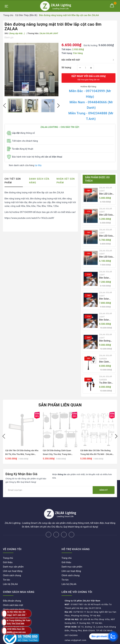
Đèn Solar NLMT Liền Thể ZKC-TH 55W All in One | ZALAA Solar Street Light (107, 278)
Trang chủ (8, 548)
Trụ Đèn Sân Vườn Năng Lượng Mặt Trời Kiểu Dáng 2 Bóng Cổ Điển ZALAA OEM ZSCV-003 (107, 383)
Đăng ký (104, 490)
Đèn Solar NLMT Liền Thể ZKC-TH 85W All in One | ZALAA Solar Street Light (107, 320)
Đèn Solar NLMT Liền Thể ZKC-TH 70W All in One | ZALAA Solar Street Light (107, 299)
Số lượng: (67, 67)
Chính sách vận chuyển (15, 608)
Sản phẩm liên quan (60, 405)
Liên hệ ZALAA (10, 574)
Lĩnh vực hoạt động (13, 561)
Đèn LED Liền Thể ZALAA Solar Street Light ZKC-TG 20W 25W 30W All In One (106, 194)
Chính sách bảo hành (14, 599)
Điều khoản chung (12, 591)
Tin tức (6, 570)
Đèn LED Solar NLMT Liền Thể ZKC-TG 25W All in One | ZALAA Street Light (107, 236)
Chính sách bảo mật (13, 595)
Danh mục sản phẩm (13, 556)
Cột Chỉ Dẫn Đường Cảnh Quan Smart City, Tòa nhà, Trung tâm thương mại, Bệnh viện (57, 454)
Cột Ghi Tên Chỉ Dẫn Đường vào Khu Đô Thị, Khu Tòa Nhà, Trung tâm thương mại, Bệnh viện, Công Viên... (22, 454)
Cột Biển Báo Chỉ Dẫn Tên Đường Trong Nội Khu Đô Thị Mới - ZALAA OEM (96, 454)
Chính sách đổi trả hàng (15, 604)
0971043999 (71, 625)
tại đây (38, 165)
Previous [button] (5, 106)
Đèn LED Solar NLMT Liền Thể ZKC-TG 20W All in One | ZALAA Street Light (107, 215)
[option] (31, 70)
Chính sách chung (12, 565)
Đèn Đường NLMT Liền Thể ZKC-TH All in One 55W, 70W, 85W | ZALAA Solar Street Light (107, 341)
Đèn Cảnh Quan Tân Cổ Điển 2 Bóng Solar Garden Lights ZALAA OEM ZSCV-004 (106, 362)
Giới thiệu (8, 552)
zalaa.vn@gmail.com (76, 630)
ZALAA (83, 641)
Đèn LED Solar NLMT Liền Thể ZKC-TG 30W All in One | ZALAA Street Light (107, 257)
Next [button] (58, 106)
